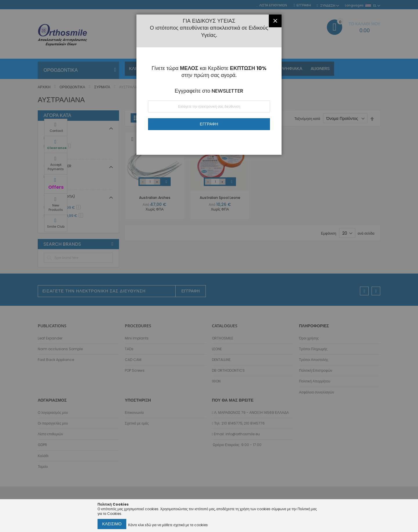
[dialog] (209, 266)
